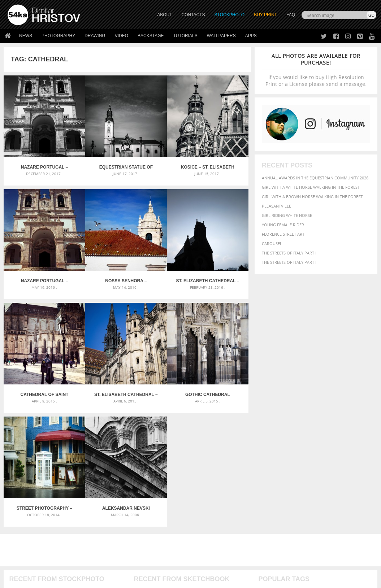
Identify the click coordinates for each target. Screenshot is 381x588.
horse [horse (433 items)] (335, 438)
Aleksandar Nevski (158, 335)
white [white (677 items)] (266, 458)
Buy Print (265, 15)
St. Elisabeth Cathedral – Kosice (220, 241)
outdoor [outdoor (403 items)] (313, 445)
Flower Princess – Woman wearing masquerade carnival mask (66, 453)
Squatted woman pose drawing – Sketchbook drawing (190, 444)
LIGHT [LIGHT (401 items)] (349, 438)
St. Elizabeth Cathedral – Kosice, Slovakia (96, 241)
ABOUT (164, 15)
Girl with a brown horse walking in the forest (312, 197)
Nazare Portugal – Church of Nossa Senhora (220, 147)
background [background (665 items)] (326, 417)
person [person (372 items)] (266, 452)
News (26, 36)
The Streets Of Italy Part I (289, 262)
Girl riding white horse (287, 215)
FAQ (291, 15)
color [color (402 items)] (265, 432)
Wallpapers (221, 36)
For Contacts (114, 538)
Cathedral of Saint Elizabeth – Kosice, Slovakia (158, 241)
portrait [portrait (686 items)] (287, 451)
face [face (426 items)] (361, 431)
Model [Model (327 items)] (265, 445)
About (106, 502)
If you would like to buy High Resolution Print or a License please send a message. (316, 70)
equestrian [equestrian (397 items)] (326, 432)
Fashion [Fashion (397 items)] (267, 438)
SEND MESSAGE (326, 521)
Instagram (210, 521)
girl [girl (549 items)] (302, 437)
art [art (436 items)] (281, 417)
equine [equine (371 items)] (347, 432)
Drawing (95, 36)
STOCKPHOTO (230, 15)
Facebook (209, 511)
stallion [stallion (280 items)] (330, 452)
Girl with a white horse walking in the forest (311, 187)
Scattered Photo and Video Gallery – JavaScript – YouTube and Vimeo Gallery (66, 418)
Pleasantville (276, 206)
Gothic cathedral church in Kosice (34, 335)
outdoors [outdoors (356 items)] (335, 445)
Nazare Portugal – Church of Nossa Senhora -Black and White (34, 147)
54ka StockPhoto (26, 511)
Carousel (272, 243)
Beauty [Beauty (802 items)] (300, 424)
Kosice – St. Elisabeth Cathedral (158, 147)
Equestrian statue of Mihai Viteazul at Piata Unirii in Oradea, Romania (96, 147)
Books (106, 520)
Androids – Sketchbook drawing (169, 418)
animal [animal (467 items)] (267, 417)
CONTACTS (193, 15)
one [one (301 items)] (297, 445)
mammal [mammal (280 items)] (363, 438)
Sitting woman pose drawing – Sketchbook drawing (190, 453)
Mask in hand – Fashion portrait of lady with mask (64, 435)
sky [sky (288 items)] (318, 452)
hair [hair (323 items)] (312, 438)
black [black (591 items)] (319, 425)
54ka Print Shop (24, 502)
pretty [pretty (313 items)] (307, 452)
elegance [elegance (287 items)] (303, 432)
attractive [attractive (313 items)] (296, 418)
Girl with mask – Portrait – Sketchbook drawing (186, 435)
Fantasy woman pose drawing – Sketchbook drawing (190, 427)
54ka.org (67, 580)
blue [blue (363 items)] (333, 425)
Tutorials (185, 36)
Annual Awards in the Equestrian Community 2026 (315, 178)
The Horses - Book (27, 529)
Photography (58, 36)
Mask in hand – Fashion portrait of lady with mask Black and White (66, 427)
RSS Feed (158, 563)
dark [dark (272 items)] (288, 432)
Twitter (207, 502)
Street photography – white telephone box (96, 335)
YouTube (207, 539)
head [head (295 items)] (322, 438)
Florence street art (283, 234)
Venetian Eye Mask (126, 563)
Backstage (151, 36)
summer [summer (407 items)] (348, 452)
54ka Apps (17, 538)
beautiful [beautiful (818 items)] (273, 424)
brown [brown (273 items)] (345, 425)
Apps (251, 36)
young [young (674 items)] (305, 458)
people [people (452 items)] (356, 445)
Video (122, 36)
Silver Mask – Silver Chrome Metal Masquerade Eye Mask (66, 444)
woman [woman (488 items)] (285, 459)
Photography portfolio (34, 520)
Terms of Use (107, 580)
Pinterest (208, 530)
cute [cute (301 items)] (278, 432)
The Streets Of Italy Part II (290, 253)
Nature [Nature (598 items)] (282, 444)
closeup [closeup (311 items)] (360, 425)
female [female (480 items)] (286, 438)
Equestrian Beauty (83, 563)
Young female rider (283, 225)
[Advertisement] (192, 377)
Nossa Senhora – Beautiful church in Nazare (34, 241)
